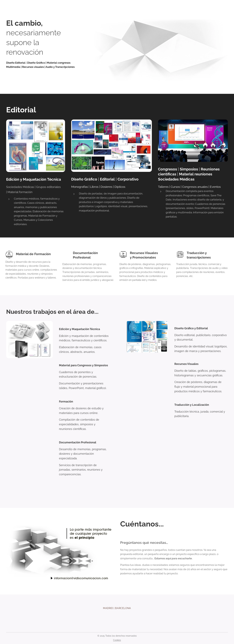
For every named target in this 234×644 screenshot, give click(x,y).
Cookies (117, 640)
